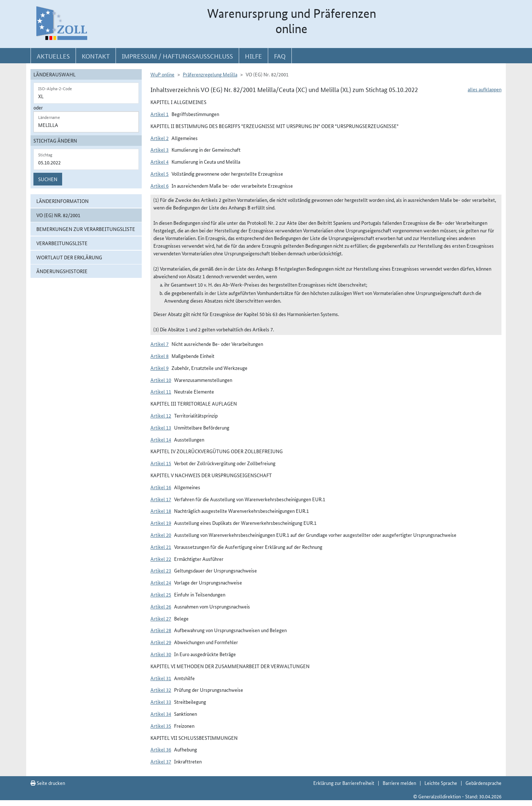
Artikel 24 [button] (161, 582)
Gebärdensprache (483, 783)
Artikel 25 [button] (161, 594)
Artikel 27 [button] (161, 618)
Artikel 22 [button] (161, 559)
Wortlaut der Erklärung (69, 257)
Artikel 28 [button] (161, 630)
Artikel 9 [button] (160, 368)
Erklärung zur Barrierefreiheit (344, 783)
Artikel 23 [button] (161, 570)
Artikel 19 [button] (161, 523)
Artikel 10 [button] (161, 380)
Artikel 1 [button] (160, 114)
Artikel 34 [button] (161, 714)
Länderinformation (63, 201)
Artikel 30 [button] (161, 654)
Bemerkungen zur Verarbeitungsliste (86, 229)
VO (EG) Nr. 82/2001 (58, 215)
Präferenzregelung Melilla (210, 74)
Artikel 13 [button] (161, 427)
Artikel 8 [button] (160, 356)
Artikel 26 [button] (161, 606)
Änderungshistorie (62, 271)
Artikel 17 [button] (161, 499)
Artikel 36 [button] (161, 749)
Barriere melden (399, 783)
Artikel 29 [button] (161, 642)
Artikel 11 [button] (161, 391)
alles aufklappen (485, 89)
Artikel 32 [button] (161, 690)
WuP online (162, 74)
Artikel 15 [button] (161, 463)
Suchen (48, 179)
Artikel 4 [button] (160, 161)
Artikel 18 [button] (161, 511)
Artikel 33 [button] (161, 702)
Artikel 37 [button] (161, 761)
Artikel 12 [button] (161, 415)
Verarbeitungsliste (62, 243)
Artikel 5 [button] (160, 173)
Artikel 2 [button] (160, 138)
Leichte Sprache (441, 783)
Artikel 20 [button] (161, 535)
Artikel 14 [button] (161, 439)
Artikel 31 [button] (161, 678)
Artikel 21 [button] (161, 547)
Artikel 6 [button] (160, 185)
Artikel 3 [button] (160, 149)
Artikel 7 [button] (160, 344)
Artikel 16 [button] (161, 487)
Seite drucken (48, 783)
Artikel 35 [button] (161, 726)
